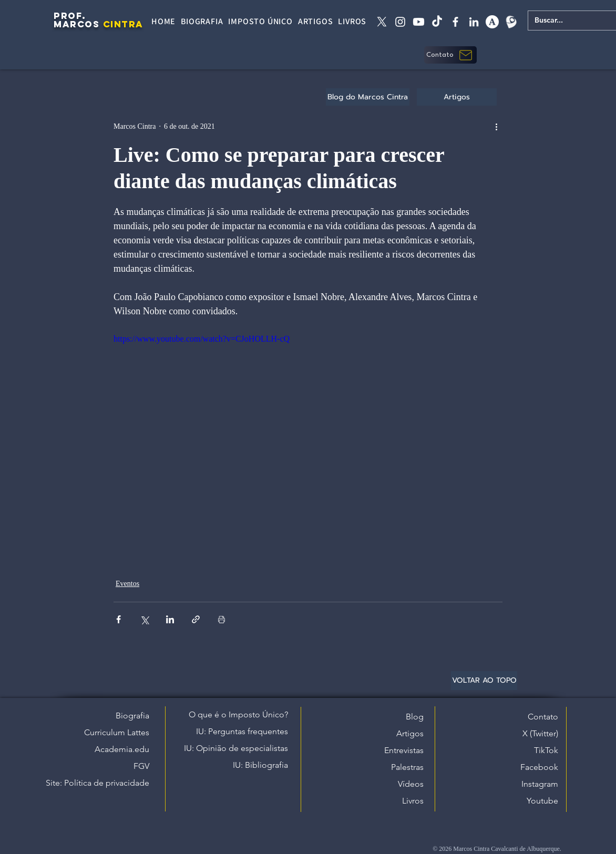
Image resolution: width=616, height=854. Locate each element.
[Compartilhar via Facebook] (119, 619)
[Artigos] (457, 97)
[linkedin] (474, 22)
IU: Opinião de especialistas (236, 748)
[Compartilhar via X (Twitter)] (144, 619)
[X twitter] (382, 22)
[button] (450, 55)
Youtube (542, 801)
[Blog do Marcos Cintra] (368, 97)
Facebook (539, 767)
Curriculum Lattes (117, 732)
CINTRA (123, 24)
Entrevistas (404, 750)
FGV (141, 766)
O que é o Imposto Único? (238, 714)
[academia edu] (492, 22)
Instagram (540, 784)
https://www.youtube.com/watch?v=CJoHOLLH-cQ (202, 339)
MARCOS (76, 24)
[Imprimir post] (222, 619)
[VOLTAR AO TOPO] (484, 681)
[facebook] (455, 22)
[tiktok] (437, 22)
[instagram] (400, 22)
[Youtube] (419, 22)
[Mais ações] (496, 126)
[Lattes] (511, 22)
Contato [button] (543, 717)
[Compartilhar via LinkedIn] (170, 619)
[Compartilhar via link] (196, 619)
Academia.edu (122, 749)
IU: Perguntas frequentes (242, 731)
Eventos (127, 584)
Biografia (132, 716)
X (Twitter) (540, 733)
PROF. (70, 16)
